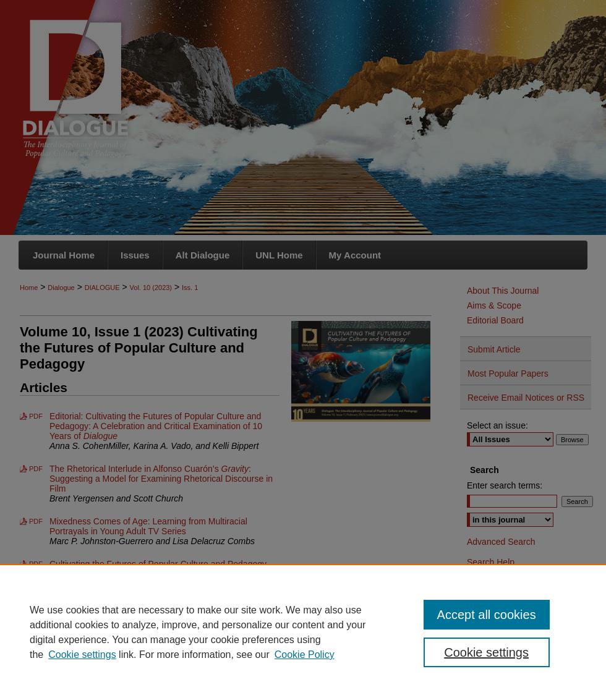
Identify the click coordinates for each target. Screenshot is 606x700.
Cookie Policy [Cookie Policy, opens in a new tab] (305, 655)
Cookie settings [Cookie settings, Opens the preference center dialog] (486, 652)
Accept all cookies (487, 615)
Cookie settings (82, 655)
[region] (303, 632)
